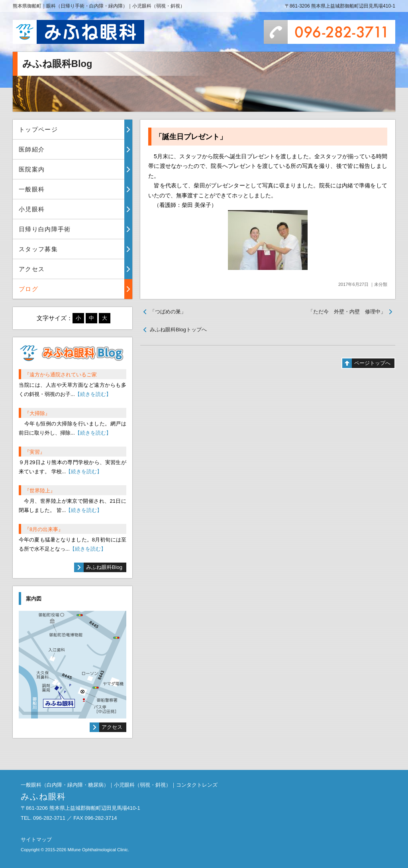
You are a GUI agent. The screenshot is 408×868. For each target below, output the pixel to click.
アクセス (32, 269)
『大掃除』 (37, 413)
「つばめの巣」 (168, 312)
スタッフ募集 (38, 249)
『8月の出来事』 (44, 529)
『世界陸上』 (40, 491)
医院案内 (32, 169)
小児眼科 (32, 209)
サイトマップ (36, 839)
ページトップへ (372, 363)
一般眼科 (32, 189)
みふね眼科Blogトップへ (178, 330)
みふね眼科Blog (104, 567)
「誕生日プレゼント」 (191, 137)
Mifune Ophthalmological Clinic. (98, 850)
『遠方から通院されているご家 (61, 375)
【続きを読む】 (93, 394)
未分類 (381, 284)
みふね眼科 (78, 32)
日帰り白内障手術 (45, 229)
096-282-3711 (330, 32)
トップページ (38, 129)
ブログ (28, 289)
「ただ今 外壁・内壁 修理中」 (347, 312)
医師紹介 (32, 149)
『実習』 (35, 452)
